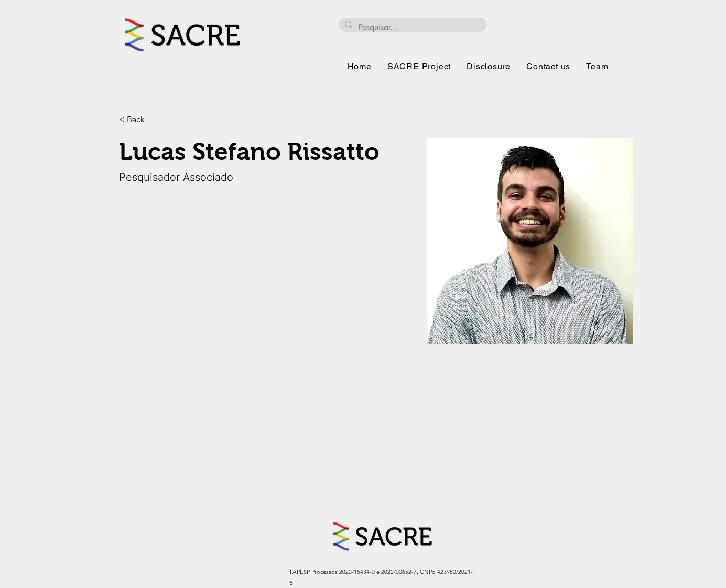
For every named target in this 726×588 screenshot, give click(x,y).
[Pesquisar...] (412, 28)
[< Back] (140, 120)
